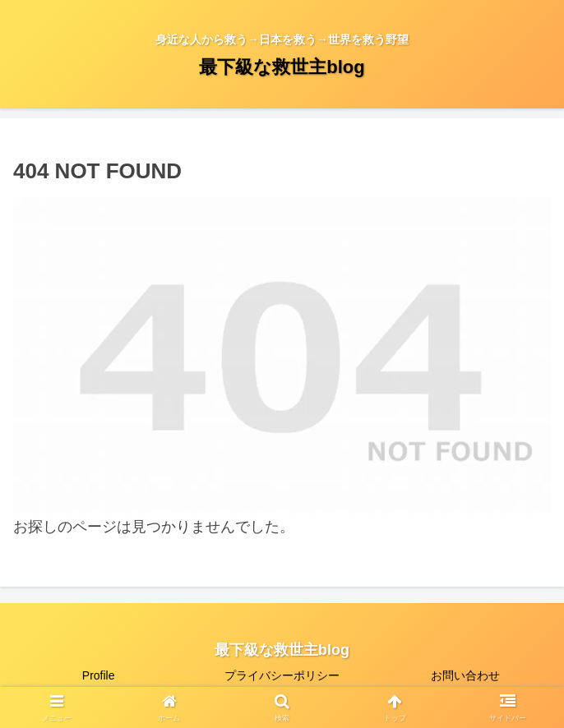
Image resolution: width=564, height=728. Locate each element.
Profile (99, 675)
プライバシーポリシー (282, 675)
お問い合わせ (465, 675)
